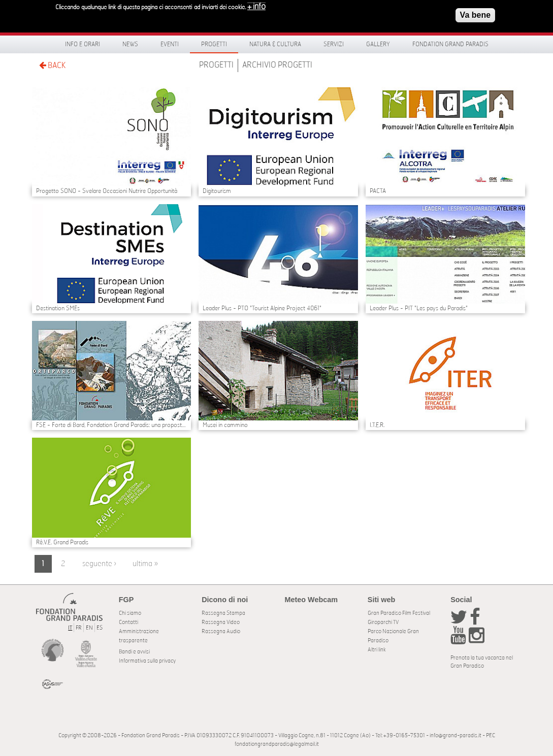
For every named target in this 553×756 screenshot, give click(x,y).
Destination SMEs (58, 308)
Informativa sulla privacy (147, 661)
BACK (52, 65)
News (130, 44)
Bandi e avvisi (134, 652)
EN (89, 628)
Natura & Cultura (275, 44)
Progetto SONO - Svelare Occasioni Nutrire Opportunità (107, 191)
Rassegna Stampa (223, 613)
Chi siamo (130, 613)
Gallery (378, 44)
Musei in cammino (225, 425)
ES (100, 628)
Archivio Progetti (277, 65)
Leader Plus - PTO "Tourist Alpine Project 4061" (262, 308)
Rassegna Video (221, 622)
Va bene (475, 12)
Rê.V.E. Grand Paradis (62, 542)
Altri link (377, 650)
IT (70, 628)
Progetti (214, 44)
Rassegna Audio (221, 631)
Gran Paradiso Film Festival (399, 613)
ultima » (145, 564)
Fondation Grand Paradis (450, 44)
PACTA (378, 191)
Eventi (170, 44)
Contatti (128, 622)
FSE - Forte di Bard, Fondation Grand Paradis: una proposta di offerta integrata (112, 425)
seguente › (99, 564)
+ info (256, 4)
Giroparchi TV (383, 622)
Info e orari (83, 44)
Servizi (334, 44)
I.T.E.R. (377, 425)
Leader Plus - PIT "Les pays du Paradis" (419, 308)
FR (79, 628)
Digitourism (217, 191)
